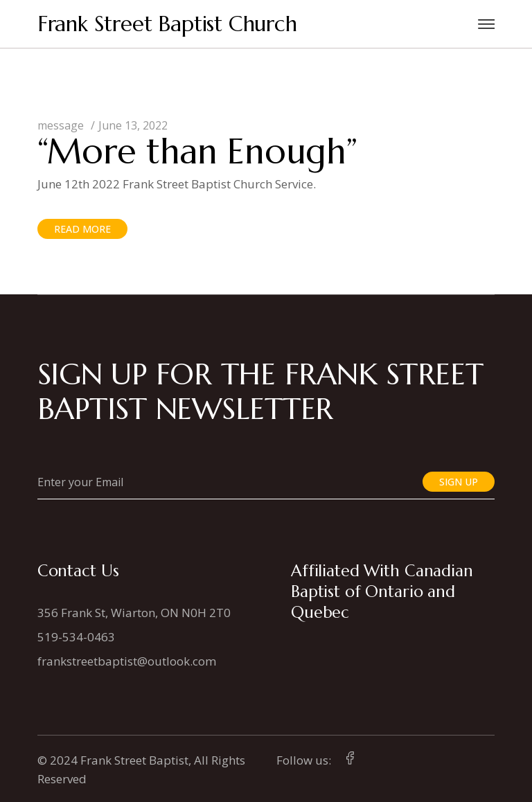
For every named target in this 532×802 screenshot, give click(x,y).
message (61, 125)
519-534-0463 (76, 637)
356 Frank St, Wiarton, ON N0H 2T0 (134, 613)
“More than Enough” (197, 151)
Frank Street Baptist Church (167, 24)
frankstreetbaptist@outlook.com (127, 661)
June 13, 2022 (133, 125)
